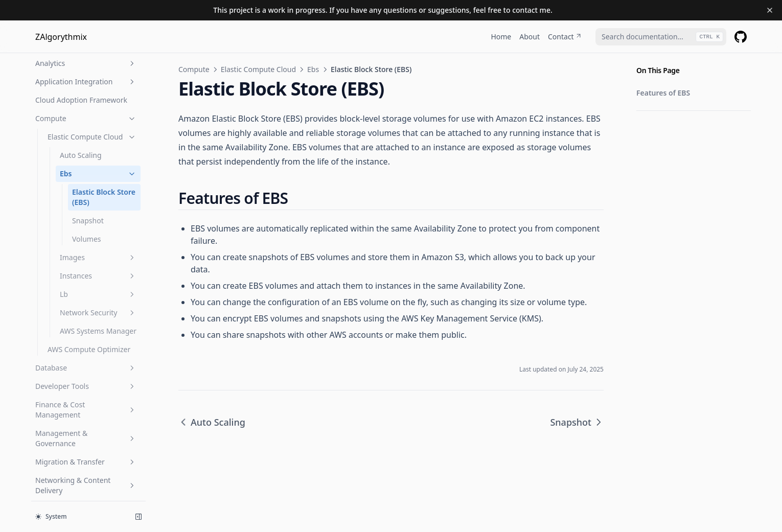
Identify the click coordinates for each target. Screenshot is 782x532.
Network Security (98, 313)
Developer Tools (86, 386)
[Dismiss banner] (770, 10)
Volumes (87, 239)
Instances (98, 276)
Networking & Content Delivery (86, 485)
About (530, 37)
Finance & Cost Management (86, 410)
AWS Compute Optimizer (89, 349)
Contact (565, 37)
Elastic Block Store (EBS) (104, 197)
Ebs (98, 174)
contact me (531, 10)
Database (86, 368)
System (51, 516)
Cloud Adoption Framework (81, 100)
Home (501, 37)
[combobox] (661, 37)
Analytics (86, 63)
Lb (98, 294)
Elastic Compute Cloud (92, 137)
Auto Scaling (81, 155)
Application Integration (86, 82)
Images (98, 257)
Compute (86, 118)
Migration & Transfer (86, 462)
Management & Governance (86, 438)
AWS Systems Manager (98, 331)
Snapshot (88, 221)
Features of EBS (663, 93)
